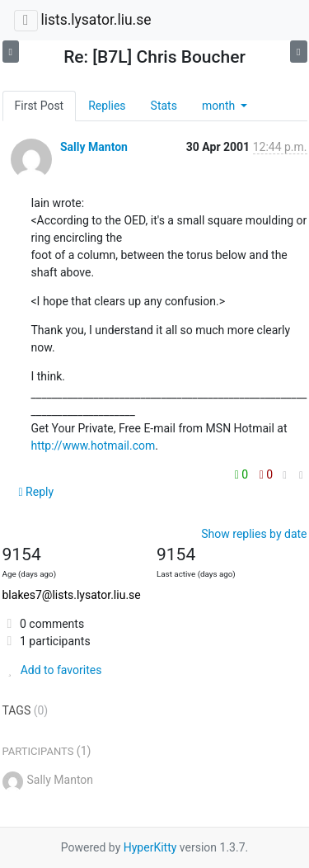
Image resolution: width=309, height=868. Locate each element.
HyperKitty (150, 847)
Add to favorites (52, 670)
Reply (37, 492)
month (220, 106)
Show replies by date (254, 534)
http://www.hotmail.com (94, 446)
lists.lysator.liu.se (96, 20)
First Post (40, 106)
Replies (107, 106)
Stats (164, 106)
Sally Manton (94, 147)
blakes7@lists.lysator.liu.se (72, 595)
